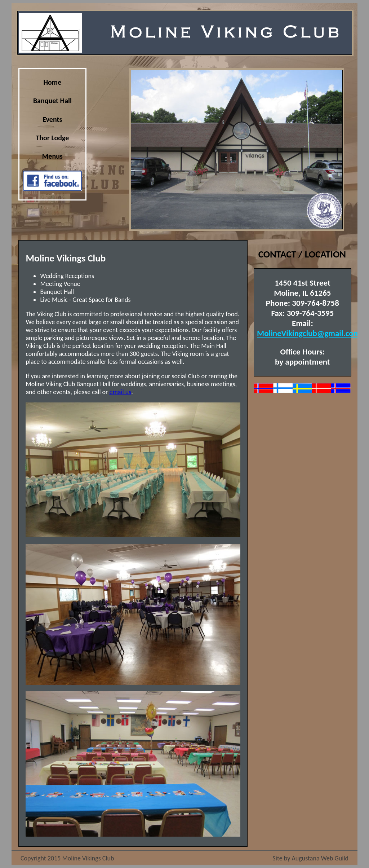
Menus (52, 156)
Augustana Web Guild (320, 858)
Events (52, 119)
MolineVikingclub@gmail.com (308, 333)
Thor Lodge (52, 138)
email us (120, 392)
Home (53, 82)
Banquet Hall (52, 101)
